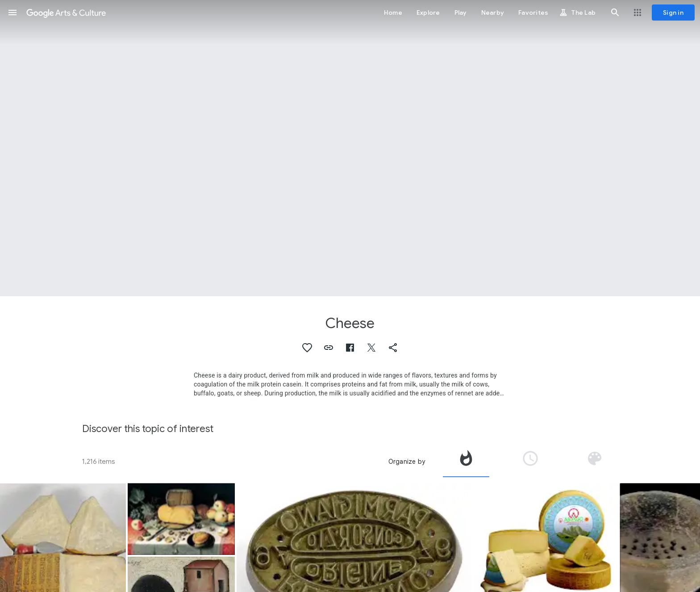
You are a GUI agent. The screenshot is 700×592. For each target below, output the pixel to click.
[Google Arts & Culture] (66, 13)
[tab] (466, 462)
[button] (12, 13)
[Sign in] (673, 13)
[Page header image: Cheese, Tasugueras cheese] (350, 148)
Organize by (407, 462)
